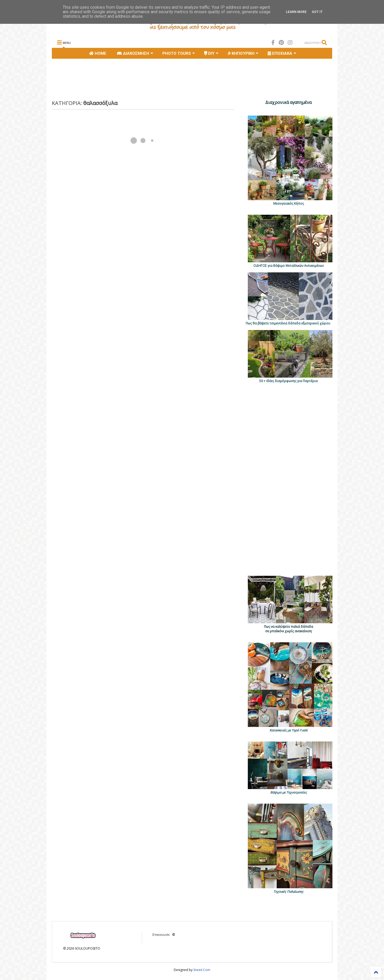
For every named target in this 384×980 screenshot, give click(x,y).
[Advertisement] (148, 79)
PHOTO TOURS (179, 53)
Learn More (296, 12)
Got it (317, 12)
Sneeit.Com (202, 970)
